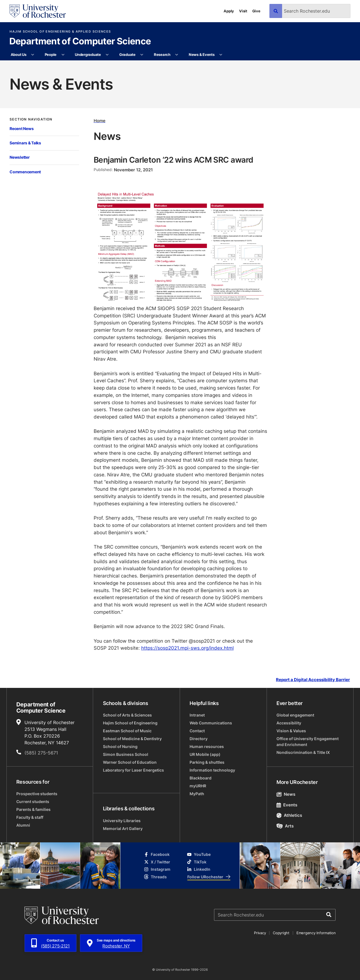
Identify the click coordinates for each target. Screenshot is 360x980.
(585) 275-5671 (41, 753)
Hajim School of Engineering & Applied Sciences (60, 32)
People (51, 54)
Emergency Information (316, 933)
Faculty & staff (30, 817)
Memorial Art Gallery (123, 828)
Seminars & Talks (25, 143)
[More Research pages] (177, 55)
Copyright (281, 933)
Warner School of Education (130, 762)
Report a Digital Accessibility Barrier (313, 679)
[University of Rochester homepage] (38, 11)
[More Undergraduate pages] (107, 55)
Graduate (127, 54)
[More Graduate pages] (142, 55)
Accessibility (289, 723)
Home (100, 121)
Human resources (207, 746)
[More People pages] (63, 55)
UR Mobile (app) (205, 754)
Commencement (25, 172)
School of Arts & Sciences (127, 715)
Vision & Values (291, 731)
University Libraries (122, 821)
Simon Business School (126, 754)
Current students (33, 801)
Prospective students (37, 794)
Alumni (23, 825)
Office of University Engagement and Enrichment (308, 742)
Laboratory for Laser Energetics (133, 770)
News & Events (202, 54)
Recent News (22, 129)
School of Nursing (120, 746)
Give (256, 11)
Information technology (212, 770)
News (286, 794)
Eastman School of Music (127, 731)
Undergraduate (88, 54)
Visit (243, 11)
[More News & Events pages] (221, 55)
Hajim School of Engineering (130, 723)
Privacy (260, 933)
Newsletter (20, 157)
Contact (197, 731)
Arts (285, 826)
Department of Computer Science (80, 42)
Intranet (197, 715)
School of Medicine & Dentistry (132, 739)
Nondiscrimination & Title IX (303, 752)
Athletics (289, 815)
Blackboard (201, 778)
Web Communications (211, 723)
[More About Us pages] (33, 55)
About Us (19, 54)
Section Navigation (31, 119)
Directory (199, 739)
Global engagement (295, 715)
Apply (229, 11)
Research (162, 54)
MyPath (197, 794)
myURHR (198, 786)
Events (287, 805)
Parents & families (33, 809)
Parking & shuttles (207, 762)
